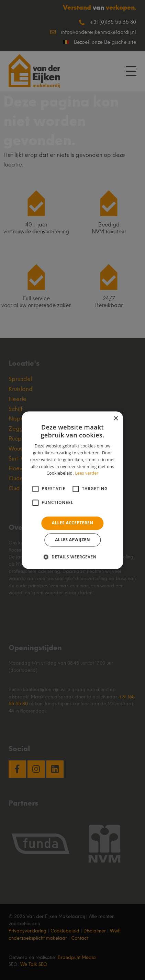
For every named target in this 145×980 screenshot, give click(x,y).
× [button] (116, 419)
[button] (72, 557)
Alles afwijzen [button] (72, 540)
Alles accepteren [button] (73, 523)
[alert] (72, 490)
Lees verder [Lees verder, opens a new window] (87, 473)
